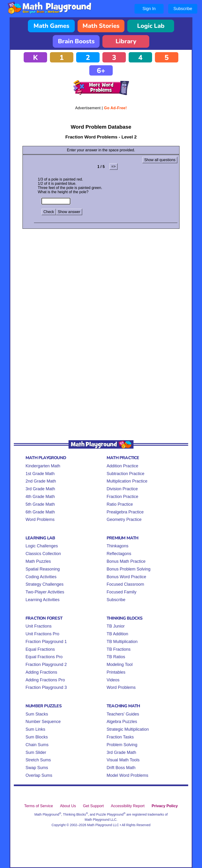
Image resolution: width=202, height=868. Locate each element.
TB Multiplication (122, 642)
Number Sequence (43, 722)
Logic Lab (151, 26)
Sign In (149, 9)
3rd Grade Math (40, 489)
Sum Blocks (37, 737)
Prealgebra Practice (125, 512)
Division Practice (122, 489)
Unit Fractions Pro (42, 634)
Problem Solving (122, 745)
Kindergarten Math (43, 466)
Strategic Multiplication (128, 729)
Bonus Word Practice (126, 577)
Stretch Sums (38, 760)
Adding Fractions (41, 672)
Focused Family (122, 592)
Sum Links (35, 729)
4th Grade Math (40, 497)
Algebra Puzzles (122, 722)
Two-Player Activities (45, 592)
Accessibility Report (128, 806)
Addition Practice (122, 466)
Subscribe (183, 9)
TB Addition (117, 634)
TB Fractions (119, 649)
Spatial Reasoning (43, 569)
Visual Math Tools (123, 760)
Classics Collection (43, 554)
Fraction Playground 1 (46, 642)
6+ (101, 71)
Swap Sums (37, 768)
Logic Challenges (42, 546)
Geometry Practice (124, 519)
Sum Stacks (37, 714)
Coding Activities (41, 577)
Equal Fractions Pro (44, 657)
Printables (116, 672)
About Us (68, 806)
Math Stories (101, 26)
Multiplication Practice (127, 481)
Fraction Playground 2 (46, 665)
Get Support (93, 806)
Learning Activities (43, 600)
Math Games (51, 26)
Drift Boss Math (121, 768)
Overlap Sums (39, 775)
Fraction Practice (122, 497)
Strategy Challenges (45, 584)
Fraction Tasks (120, 737)
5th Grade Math (40, 504)
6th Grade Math (40, 512)
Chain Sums (37, 745)
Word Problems (40, 519)
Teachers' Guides (123, 714)
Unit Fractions (39, 626)
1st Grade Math (40, 474)
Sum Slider (36, 752)
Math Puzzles (38, 561)
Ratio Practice (120, 504)
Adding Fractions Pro (45, 680)
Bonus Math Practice (126, 561)
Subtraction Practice (125, 474)
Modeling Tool (120, 665)
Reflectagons (119, 554)
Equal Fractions (40, 649)
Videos (113, 680)
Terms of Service (39, 806)
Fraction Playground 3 (46, 687)
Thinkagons (118, 546)
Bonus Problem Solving (129, 569)
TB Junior (116, 626)
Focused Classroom (125, 584)
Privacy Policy (165, 806)
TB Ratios (116, 657)
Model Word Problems (127, 775)
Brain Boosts (76, 41)
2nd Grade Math (41, 481)
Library (126, 41)
